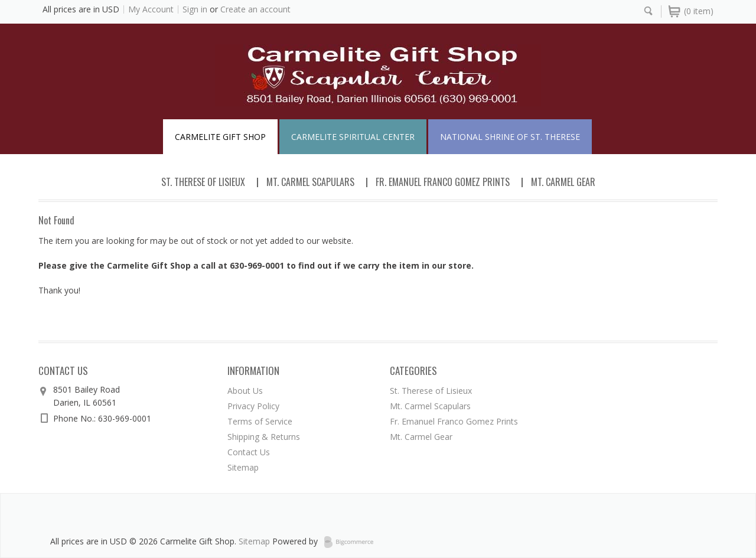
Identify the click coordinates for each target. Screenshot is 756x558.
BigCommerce (352, 542)
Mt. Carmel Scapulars (310, 182)
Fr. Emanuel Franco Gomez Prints (443, 182)
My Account (151, 9)
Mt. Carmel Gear (563, 182)
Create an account (255, 9)
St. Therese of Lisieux (203, 182)
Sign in (195, 9)
